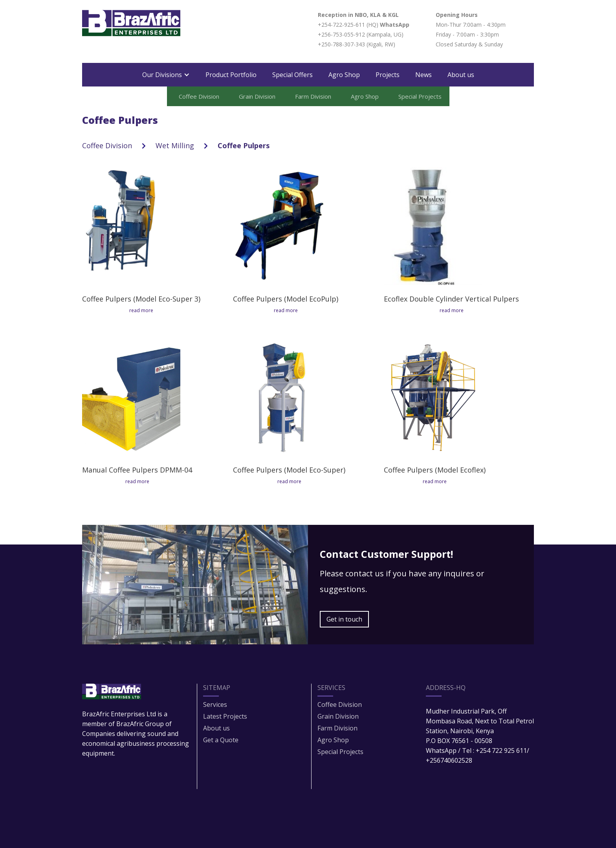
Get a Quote (221, 740)
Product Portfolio (231, 75)
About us (461, 75)
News (423, 75)
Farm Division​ (337, 728)
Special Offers (292, 75)
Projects (388, 75)
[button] (166, 75)
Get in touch (344, 619)
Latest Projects (225, 716)
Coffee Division (107, 145)
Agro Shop (344, 75)
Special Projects (340, 752)
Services (215, 705)
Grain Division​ (338, 716)
